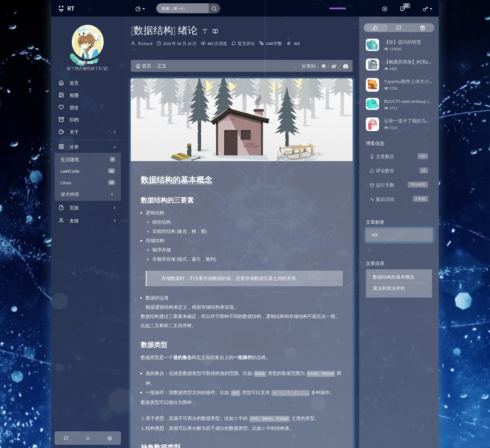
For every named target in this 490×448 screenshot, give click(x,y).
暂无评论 (246, 44)
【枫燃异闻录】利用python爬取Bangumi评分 (430, 62)
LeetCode (88, 171)
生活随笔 (88, 159)
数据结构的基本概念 (394, 277)
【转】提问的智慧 (403, 42)
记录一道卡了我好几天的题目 (414, 121)
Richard (145, 44)
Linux (88, 183)
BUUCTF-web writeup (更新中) (414, 101)
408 (297, 44)
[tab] (375, 28)
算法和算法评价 (389, 288)
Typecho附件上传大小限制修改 (416, 81)
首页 (144, 66)
